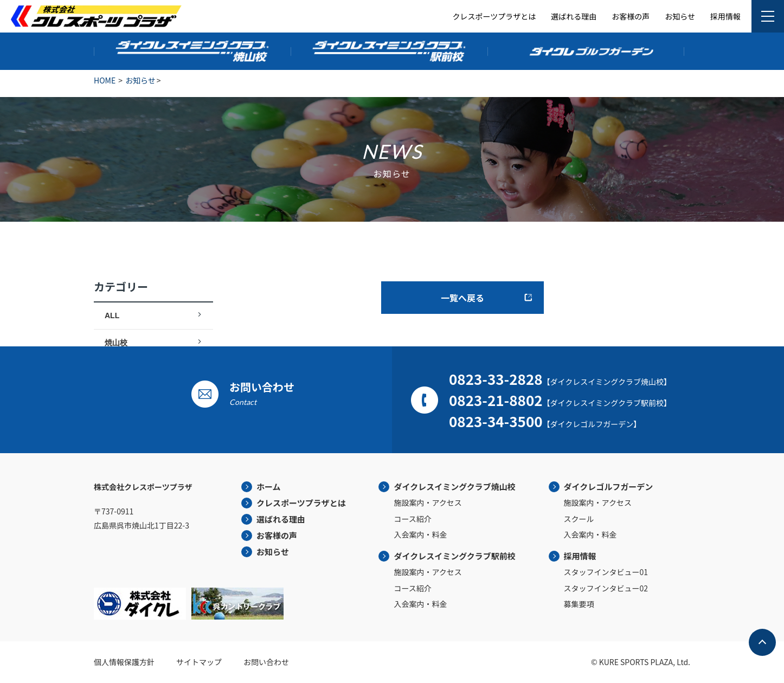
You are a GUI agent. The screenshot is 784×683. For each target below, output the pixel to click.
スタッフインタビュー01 (606, 572)
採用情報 (725, 16)
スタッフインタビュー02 (606, 588)
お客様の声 (631, 16)
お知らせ (680, 16)
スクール (579, 519)
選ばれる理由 (574, 16)
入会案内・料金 (420, 534)
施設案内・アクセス (428, 502)
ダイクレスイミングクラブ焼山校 (454, 487)
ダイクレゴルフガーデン (609, 487)
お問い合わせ (266, 662)
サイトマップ (199, 662)
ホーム (269, 487)
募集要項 (579, 604)
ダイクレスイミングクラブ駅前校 (454, 556)
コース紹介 (412, 519)
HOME (105, 80)
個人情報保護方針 (124, 662)
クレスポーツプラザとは (494, 16)
